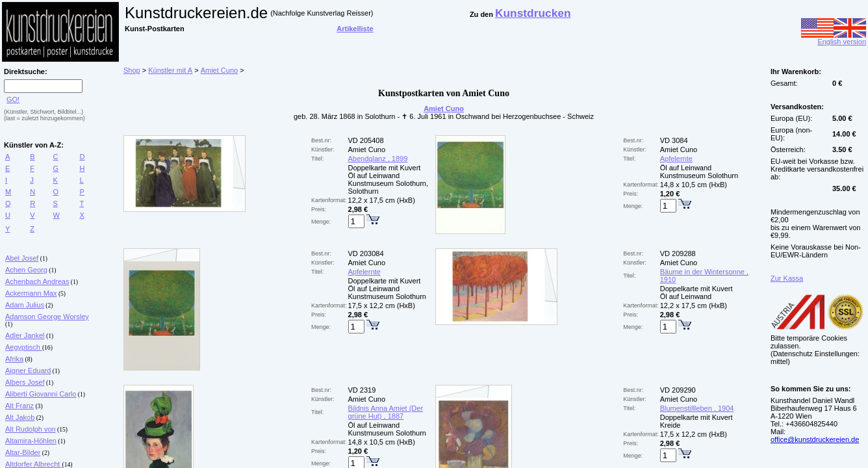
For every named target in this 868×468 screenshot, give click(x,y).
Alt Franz (19, 406)
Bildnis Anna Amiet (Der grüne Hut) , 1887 (386, 412)
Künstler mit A (170, 70)
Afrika (14, 359)
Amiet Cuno (219, 70)
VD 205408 (366, 140)
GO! (13, 99)
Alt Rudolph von (31, 429)
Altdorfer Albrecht (33, 464)
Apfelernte (676, 159)
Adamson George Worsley (47, 317)
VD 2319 (362, 390)
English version (834, 38)
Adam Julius (25, 305)
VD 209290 (678, 390)
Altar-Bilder (23, 452)
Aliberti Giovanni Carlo (41, 394)
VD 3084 (674, 140)
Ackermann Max (31, 293)
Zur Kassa (787, 278)
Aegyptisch (24, 347)
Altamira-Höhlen (31, 441)
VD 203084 (366, 253)
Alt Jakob (20, 417)
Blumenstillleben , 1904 (697, 408)
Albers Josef (25, 382)
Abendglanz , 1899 (378, 159)
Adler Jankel (25, 335)
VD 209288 (678, 253)
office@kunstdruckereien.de (815, 439)
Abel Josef (22, 258)
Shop (132, 70)
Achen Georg (26, 270)
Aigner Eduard (28, 370)
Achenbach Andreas (37, 281)
